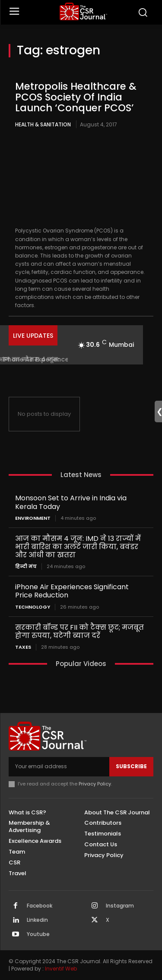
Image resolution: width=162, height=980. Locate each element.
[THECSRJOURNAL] (83, 11)
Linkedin (37, 920)
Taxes (23, 647)
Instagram (120, 906)
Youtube (38, 934)
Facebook (40, 906)
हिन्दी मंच (26, 567)
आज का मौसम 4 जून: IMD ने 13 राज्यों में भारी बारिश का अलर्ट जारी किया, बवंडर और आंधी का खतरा (78, 547)
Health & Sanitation (43, 124)
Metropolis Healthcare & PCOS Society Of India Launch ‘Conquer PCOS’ (76, 97)
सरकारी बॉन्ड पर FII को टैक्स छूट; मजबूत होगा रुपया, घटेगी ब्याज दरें (79, 631)
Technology (33, 607)
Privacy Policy (95, 784)
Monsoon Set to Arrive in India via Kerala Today (71, 502)
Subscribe (131, 766)
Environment (33, 518)
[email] (59, 766)
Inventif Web (61, 969)
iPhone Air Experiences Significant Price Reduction (72, 591)
